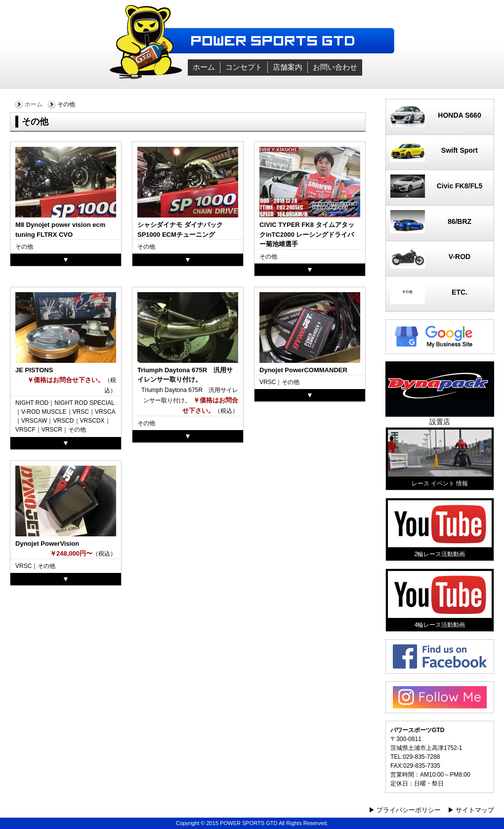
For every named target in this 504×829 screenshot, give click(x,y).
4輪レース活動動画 (440, 600)
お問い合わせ (335, 67)
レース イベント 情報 (440, 458)
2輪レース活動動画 (440, 529)
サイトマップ (475, 810)
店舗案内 (288, 67)
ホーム (204, 67)
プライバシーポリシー (409, 810)
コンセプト (244, 67)
